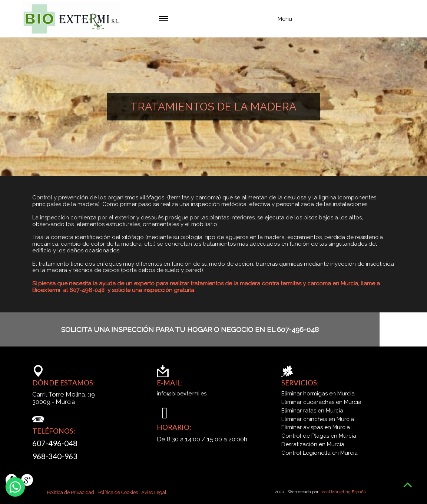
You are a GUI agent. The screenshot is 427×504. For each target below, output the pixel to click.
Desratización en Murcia (313, 445)
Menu (226, 21)
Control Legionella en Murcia (320, 453)
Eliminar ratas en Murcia (312, 411)
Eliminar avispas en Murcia (316, 427)
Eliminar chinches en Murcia (318, 419)
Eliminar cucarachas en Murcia (321, 402)
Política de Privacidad (71, 492)
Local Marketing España (343, 492)
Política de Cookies (117, 492)
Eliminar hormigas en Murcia (318, 394)
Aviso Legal (154, 492)
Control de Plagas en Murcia (319, 436)
